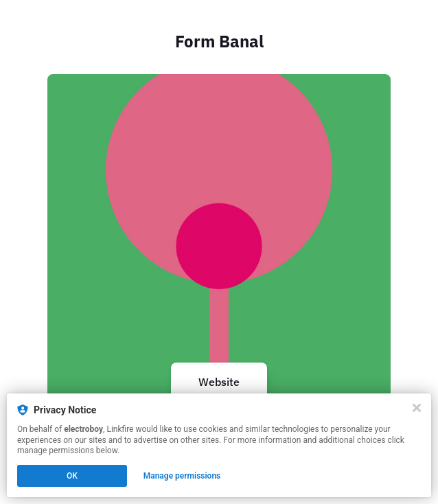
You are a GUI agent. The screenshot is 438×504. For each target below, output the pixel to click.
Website (219, 382)
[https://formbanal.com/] (219, 246)
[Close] (417, 408)
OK (72, 476)
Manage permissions (182, 476)
